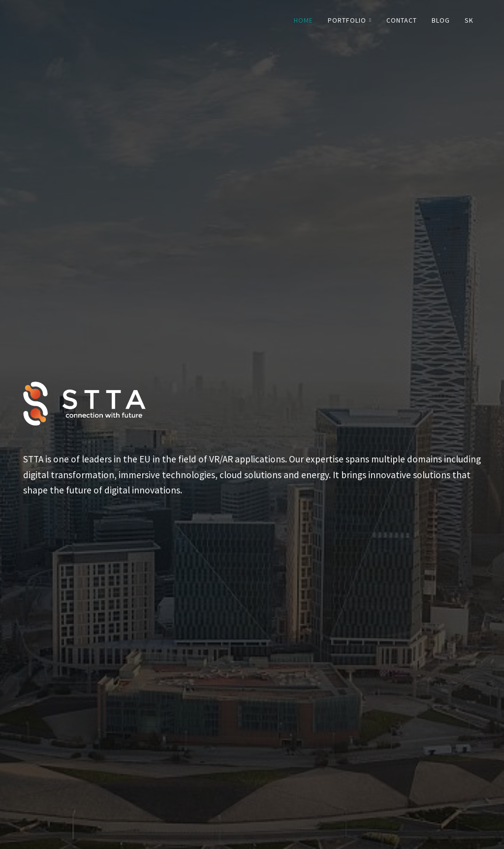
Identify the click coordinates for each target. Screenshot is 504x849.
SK (469, 20)
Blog (441, 20)
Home (303, 20)
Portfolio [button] (350, 20)
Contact (402, 20)
